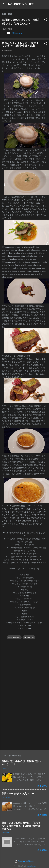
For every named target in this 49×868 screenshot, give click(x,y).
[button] (45, 20)
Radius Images (31, 866)
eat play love (29, 637)
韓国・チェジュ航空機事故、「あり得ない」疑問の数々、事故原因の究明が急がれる (21, 826)
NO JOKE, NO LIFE (21, 4)
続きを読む (42, 786)
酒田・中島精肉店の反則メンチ (18, 794)
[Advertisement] (24, 722)
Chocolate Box (14, 637)
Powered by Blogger (24, 861)
